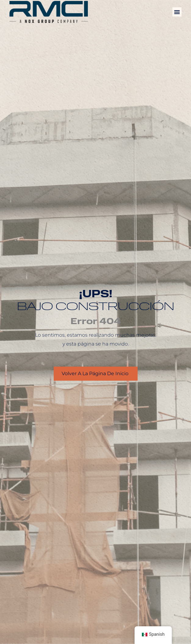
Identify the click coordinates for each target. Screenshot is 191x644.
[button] (177, 12)
